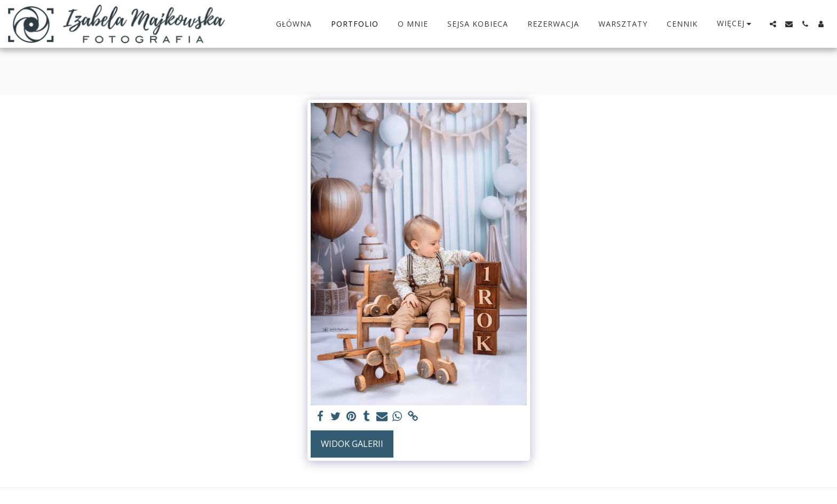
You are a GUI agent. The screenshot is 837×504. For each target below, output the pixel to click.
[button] (773, 24)
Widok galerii (352, 443)
